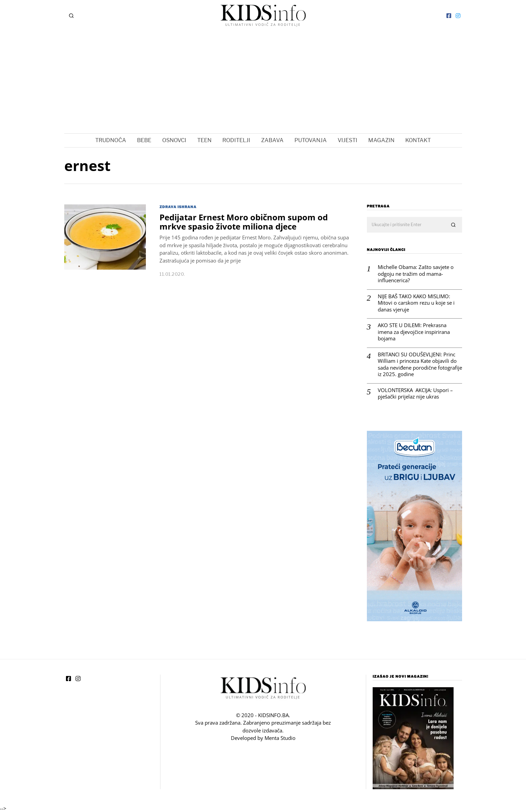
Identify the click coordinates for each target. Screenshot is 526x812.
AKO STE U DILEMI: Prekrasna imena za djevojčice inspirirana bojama (414, 332)
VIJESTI (347, 140)
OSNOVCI (174, 140)
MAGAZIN (381, 140)
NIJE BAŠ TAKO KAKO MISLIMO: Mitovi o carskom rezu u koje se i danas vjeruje (416, 303)
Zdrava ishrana (178, 207)
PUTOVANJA (311, 140)
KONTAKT (418, 140)
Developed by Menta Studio (263, 738)
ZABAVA (272, 140)
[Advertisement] (263, 82)
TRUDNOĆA (111, 140)
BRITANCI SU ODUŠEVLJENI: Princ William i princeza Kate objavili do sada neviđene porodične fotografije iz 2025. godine (420, 365)
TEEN (204, 140)
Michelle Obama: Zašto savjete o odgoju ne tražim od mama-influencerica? (416, 274)
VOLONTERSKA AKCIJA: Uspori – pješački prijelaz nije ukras (415, 394)
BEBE (144, 140)
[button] (454, 225)
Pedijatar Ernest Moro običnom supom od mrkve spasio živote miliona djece (244, 222)
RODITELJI (236, 140)
